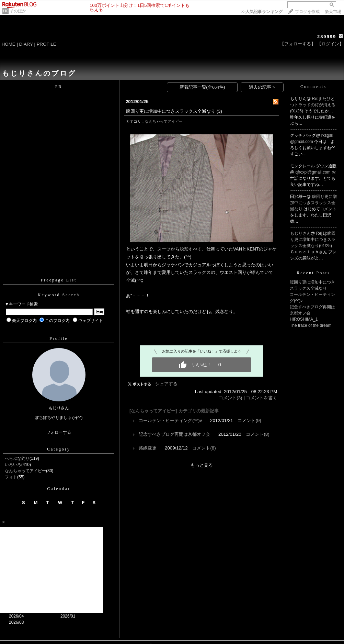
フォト (11, 477)
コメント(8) (257, 434)
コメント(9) (249, 420)
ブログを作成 (307, 12)
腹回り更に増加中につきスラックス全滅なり (171, 111)
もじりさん (300, 233)
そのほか (18, 11)
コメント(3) (230, 398)
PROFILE (47, 44)
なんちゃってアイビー (25, 471)
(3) (219, 111)
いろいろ (13, 465)
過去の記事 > (262, 87)
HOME (9, 44)
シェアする (166, 384)
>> (262, 12)
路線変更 (148, 448)
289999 (327, 37)
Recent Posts (313, 273)
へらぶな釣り (17, 458)
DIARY (26, 44)
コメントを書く (261, 398)
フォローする (59, 432)
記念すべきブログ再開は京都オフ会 (174, 434)
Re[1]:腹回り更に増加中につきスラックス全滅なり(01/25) (313, 240)
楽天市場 (333, 12)
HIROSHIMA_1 (304, 319)
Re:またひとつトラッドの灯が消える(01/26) (313, 105)
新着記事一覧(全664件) (202, 87)
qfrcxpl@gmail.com (314, 172)
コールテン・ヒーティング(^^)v (170, 420)
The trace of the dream (311, 325)
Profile (59, 338)
